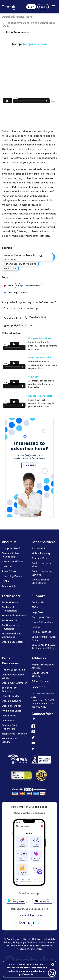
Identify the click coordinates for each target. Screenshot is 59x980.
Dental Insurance (12, 706)
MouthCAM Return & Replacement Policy (43, 646)
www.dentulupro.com (30, 915)
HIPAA (5, 581)
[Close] (52, 964)
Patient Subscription (13, 670)
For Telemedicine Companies (12, 635)
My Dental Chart (11, 711)
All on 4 (11, 285)
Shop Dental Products (14, 733)
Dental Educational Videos (18, 17)
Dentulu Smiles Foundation (10, 555)
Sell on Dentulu (40, 681)
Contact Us (38, 602)
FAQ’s (35, 607)
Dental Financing (12, 701)
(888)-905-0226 (36, 317)
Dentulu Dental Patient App (11, 727)
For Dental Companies (15, 615)
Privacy (36, 627)
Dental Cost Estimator (14, 683)
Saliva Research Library (11, 740)
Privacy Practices (41, 632)
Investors (7, 566)
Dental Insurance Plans (41, 565)
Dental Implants (32, 285)
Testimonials (9, 586)
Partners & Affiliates (13, 561)
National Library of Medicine (20, 264)
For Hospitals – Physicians (10, 627)
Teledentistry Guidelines (9, 689)
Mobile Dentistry (41, 553)
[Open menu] (54, 7)
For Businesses (10, 602)
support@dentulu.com (18, 325)
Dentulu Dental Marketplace (40, 581)
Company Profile (11, 548)
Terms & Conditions (42, 622)
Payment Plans (40, 558)
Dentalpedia (9, 715)
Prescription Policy (42, 617)
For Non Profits (10, 620)
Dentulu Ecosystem (13, 642)
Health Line (10, 268)
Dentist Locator (11, 696)
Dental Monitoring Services (42, 573)
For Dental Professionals (9, 609)
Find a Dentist (39, 548)
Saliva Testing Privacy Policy (44, 638)
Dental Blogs (9, 720)
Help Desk (37, 612)
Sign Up (43, 7)
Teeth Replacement (17, 292)
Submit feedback (13, 318)
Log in (31, 7)
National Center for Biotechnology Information (23, 257)
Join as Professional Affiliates (43, 666)
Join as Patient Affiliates (40, 674)
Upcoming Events (12, 576)
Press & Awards (11, 571)
